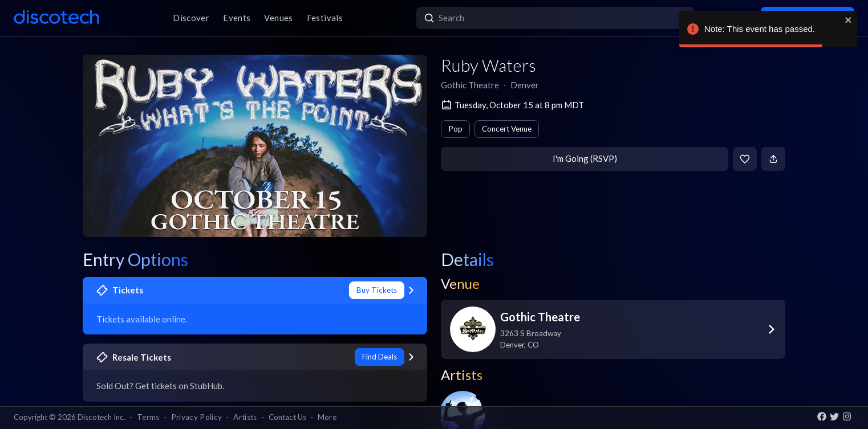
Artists (245, 417)
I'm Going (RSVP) (585, 158)
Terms (148, 417)
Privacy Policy (197, 417)
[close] (849, 20)
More (327, 417)
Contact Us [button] (287, 417)
